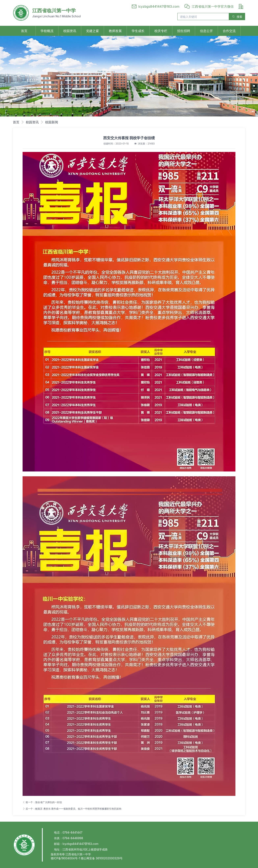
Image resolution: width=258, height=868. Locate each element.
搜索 (237, 17)
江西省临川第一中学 (54, 11)
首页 (24, 31)
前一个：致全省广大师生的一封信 (42, 802)
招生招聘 (184, 31)
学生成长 (138, 31)
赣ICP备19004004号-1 (66, 858)
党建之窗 (93, 31)
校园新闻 (52, 122)
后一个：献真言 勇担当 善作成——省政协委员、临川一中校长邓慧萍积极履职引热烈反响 (72, 809)
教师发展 (115, 31)
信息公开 (206, 31)
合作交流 (229, 31)
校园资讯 (70, 31)
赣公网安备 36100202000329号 (102, 858)
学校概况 (47, 31)
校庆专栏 (161, 31)
